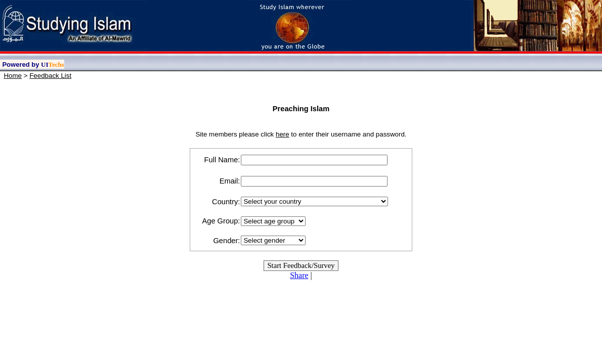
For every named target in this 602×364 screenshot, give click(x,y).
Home (13, 76)
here (283, 134)
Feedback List (50, 76)
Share (299, 275)
